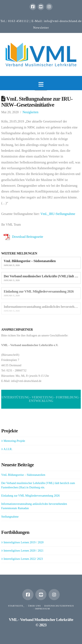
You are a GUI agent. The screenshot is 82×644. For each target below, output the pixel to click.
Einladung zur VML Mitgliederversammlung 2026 (30, 496)
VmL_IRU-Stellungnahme (58, 214)
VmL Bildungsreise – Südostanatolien (23, 475)
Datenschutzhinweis (59, 606)
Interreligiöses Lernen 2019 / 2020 (22, 542)
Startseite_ (16, 606)
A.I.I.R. (7, 449)
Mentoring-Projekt (13, 441)
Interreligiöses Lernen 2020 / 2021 (22, 551)
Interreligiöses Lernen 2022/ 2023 (22, 559)
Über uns (34, 606)
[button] (41, 85)
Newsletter (41, 27)
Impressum (42, 609)
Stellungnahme (10, 517)
